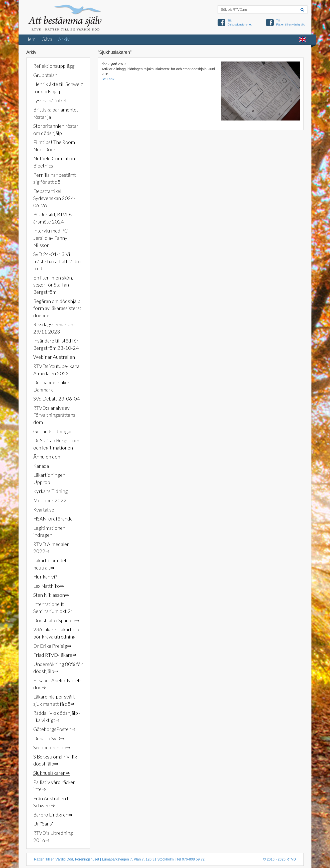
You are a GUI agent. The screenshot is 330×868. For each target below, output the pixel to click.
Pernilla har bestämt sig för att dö (55, 178)
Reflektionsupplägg (54, 66)
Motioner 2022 (50, 500)
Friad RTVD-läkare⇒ (55, 655)
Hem (30, 39)
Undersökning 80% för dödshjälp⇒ (58, 668)
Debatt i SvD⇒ (49, 738)
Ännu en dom (47, 456)
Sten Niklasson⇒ (51, 595)
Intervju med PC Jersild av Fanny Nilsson (51, 238)
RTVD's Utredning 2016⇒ (53, 836)
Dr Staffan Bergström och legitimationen (56, 444)
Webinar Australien (54, 357)
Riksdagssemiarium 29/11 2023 (54, 328)
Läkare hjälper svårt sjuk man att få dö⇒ (54, 700)
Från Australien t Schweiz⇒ (51, 802)
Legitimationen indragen (49, 531)
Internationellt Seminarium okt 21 (53, 608)
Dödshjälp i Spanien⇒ (56, 620)
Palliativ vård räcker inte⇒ (54, 786)
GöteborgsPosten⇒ (54, 729)
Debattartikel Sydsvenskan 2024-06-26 (54, 198)
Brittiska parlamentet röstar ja (56, 113)
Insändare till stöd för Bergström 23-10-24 (56, 344)
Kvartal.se (44, 509)
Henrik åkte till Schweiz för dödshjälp (58, 88)
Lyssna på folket (50, 100)
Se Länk (108, 79)
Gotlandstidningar (53, 431)
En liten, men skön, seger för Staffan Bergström (53, 285)
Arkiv (64, 39)
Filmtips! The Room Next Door (54, 146)
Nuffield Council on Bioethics (54, 162)
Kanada (41, 466)
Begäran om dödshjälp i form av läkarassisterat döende (58, 308)
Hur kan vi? (45, 576)
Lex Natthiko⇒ (49, 586)
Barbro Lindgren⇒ (53, 814)
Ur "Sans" (44, 823)
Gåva (47, 39)
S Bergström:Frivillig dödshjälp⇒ (55, 760)
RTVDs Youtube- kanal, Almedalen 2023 (57, 370)
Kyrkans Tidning (51, 491)
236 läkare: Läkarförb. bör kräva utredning (57, 633)
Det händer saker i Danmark (53, 386)
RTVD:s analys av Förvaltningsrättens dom (54, 415)
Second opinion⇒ (52, 747)
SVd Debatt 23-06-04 (57, 398)
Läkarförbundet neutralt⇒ (50, 564)
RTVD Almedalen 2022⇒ (51, 548)
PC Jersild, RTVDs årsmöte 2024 (53, 218)
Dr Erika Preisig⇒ (52, 646)
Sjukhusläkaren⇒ (52, 773)
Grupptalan (45, 75)
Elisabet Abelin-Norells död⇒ (58, 684)
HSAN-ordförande (53, 518)
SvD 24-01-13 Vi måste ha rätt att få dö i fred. (57, 261)
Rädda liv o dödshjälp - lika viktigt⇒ (57, 716)
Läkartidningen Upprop (49, 478)
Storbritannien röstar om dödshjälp (56, 129)
